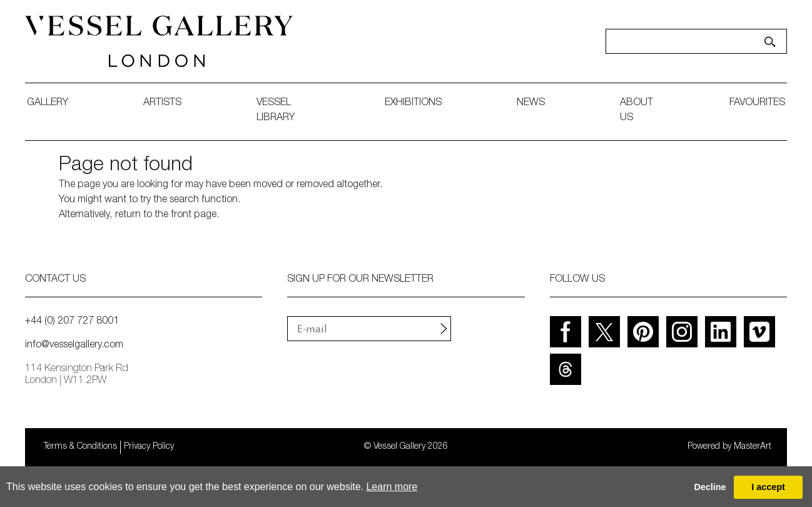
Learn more (392, 487)
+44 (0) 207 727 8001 (72, 322)
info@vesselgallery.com (74, 346)
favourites (757, 103)
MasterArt (753, 447)
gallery (48, 103)
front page (194, 215)
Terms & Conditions (80, 447)
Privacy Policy (149, 447)
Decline (710, 487)
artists (162, 103)
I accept (768, 487)
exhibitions (413, 103)
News (531, 103)
